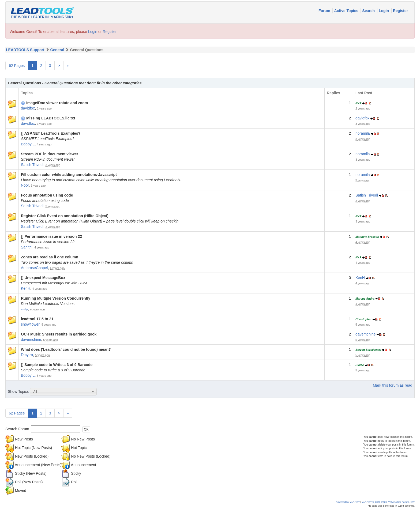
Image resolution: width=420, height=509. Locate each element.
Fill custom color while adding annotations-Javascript (69, 175)
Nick (359, 103)
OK (86, 429)
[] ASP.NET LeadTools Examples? (51, 133)
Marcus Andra (365, 299)
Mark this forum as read (393, 385)
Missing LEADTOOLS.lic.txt (48, 118)
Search (369, 11)
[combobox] (63, 392)
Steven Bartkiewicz (368, 350)
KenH (26, 288)
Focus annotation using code (47, 195)
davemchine (31, 340)
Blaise (360, 365)
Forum (325, 11)
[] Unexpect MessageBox (43, 278)
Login (384, 11)
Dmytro (27, 355)
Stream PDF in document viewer (50, 154)
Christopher (363, 319)
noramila (363, 133)
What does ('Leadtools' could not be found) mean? (66, 349)
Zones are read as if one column (50, 257)
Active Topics (347, 11)
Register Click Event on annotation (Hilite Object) (65, 216)
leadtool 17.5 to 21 (37, 319)
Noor (25, 185)
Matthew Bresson (367, 237)
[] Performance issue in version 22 (51, 236)
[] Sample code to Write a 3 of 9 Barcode (57, 365)
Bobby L (28, 144)
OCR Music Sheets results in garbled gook (59, 334)
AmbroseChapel (34, 268)
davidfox (28, 108)
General (57, 50)
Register (400, 11)
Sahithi (27, 247)
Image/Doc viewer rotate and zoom (54, 103)
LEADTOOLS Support (25, 50)
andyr (25, 309)
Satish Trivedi (32, 165)
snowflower (30, 324)
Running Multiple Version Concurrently (56, 298)
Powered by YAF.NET (348, 502)
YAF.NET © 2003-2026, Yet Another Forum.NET (388, 502)
